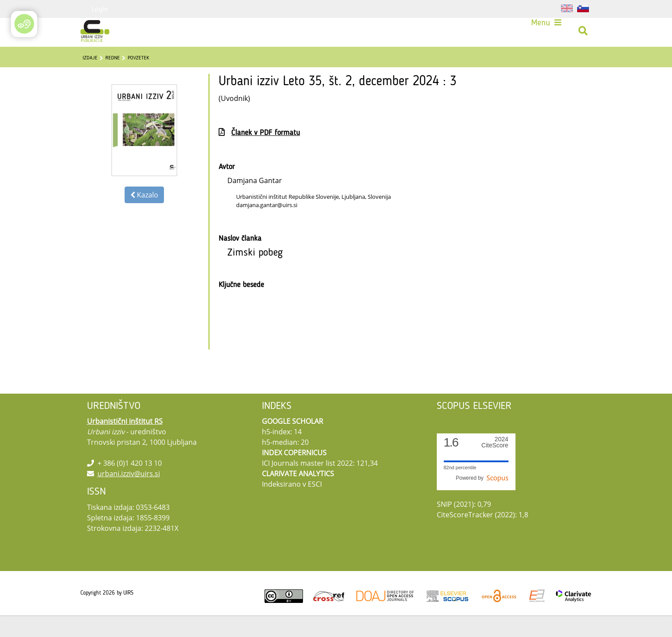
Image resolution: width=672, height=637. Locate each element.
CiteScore (495, 464)
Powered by (482, 500)
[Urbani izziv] (98, 34)
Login (100, 9)
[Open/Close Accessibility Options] (24, 24)
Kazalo (144, 217)
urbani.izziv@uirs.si (129, 495)
